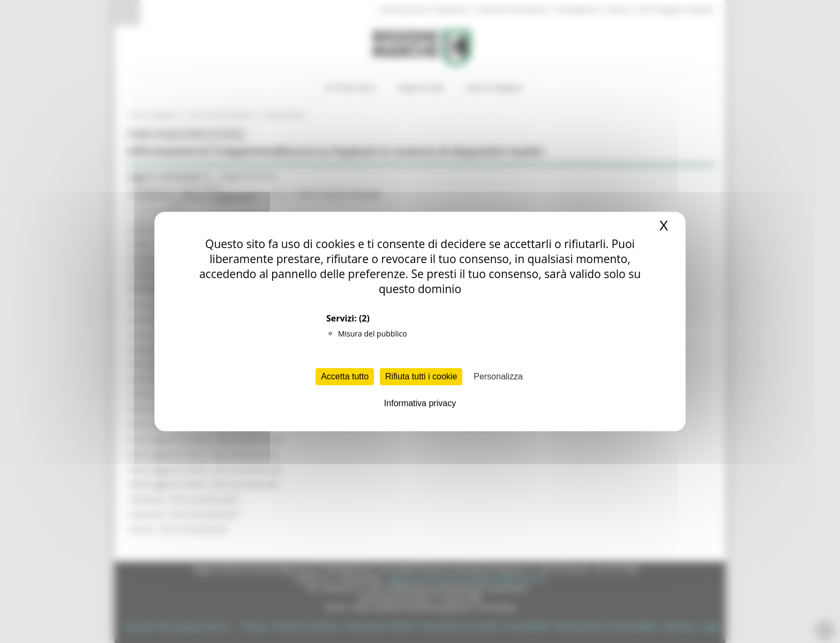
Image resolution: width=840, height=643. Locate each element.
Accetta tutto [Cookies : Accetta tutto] (345, 376)
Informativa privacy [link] (420, 403)
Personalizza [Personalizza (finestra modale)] (498, 376)
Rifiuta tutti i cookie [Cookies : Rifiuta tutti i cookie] (421, 376)
